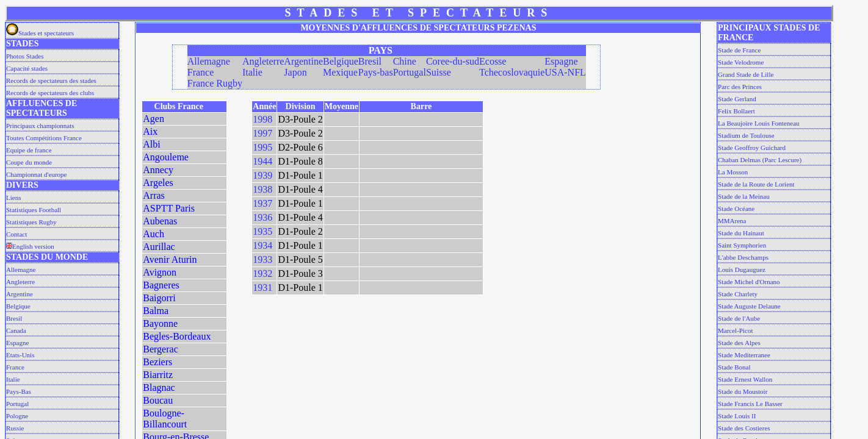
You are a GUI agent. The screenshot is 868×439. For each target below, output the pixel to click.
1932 (262, 273)
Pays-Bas (19, 391)
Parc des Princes (740, 87)
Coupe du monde (29, 162)
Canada (16, 330)
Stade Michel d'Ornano (749, 282)
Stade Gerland (737, 99)
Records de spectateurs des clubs (50, 93)
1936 (262, 217)
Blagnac (159, 387)
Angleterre (20, 282)
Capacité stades (27, 68)
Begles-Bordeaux (177, 336)
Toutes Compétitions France (44, 138)
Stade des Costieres (744, 428)
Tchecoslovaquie (512, 72)
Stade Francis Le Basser (750, 404)
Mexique (340, 72)
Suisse (439, 72)
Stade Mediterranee (744, 355)
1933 (262, 259)
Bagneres (161, 285)
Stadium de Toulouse (746, 135)
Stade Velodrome (741, 62)
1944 (262, 161)
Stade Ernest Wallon (745, 379)
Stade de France (739, 50)
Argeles (158, 183)
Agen (154, 119)
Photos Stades (25, 56)
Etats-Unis (20, 355)
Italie (13, 379)
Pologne (17, 416)
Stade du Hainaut (741, 233)
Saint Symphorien (742, 245)
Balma (156, 311)
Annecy (158, 170)
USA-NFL (565, 72)
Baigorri (159, 298)
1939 (262, 175)
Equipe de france (29, 150)
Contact (16, 234)
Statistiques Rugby (31, 222)
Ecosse (493, 61)
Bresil (14, 318)
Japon (295, 72)
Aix (150, 131)
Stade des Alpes (739, 343)
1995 (262, 147)
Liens (13, 198)
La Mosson (733, 172)
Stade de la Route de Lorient (756, 184)
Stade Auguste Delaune (749, 306)
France (15, 367)
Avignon (160, 272)
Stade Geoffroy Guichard (752, 148)
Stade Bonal (734, 367)
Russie (15, 428)
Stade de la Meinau (744, 196)
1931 (262, 287)
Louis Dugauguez (742, 269)
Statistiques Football (34, 210)
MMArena (732, 221)
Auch (154, 234)
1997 (262, 133)
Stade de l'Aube (739, 318)
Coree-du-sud (453, 61)
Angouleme (166, 157)
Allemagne (21, 269)
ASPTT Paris (169, 208)
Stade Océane (736, 209)
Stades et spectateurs (40, 33)
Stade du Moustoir (743, 391)
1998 (262, 119)
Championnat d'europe (36, 174)
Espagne (17, 343)
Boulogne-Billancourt (165, 419)
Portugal (17, 404)
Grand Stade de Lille (746, 74)
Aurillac (159, 247)
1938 (262, 189)
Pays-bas (376, 72)
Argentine (20, 294)
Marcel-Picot (735, 330)
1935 (262, 231)
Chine (405, 61)
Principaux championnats (40, 126)
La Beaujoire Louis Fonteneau (759, 123)
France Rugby (215, 83)
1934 (262, 245)
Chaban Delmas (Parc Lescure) (760, 160)
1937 (262, 203)
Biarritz (158, 375)
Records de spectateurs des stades (51, 80)
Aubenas (160, 221)
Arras (154, 195)
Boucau (158, 400)
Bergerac (160, 349)
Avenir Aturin (170, 259)
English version (30, 246)
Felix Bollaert (736, 111)
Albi (151, 144)
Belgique (18, 306)
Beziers (157, 362)
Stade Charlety (738, 294)
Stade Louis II (737, 416)
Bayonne (160, 323)
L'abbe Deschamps (743, 257)
